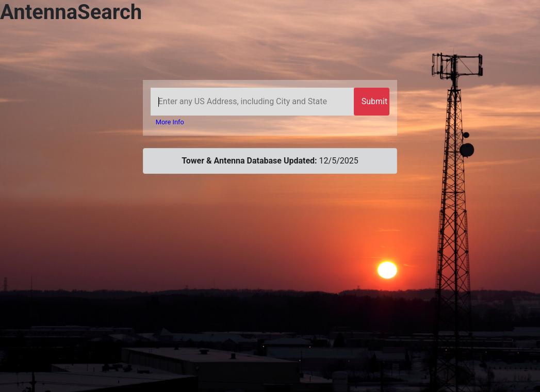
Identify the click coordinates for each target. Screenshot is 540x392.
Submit (374, 101)
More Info (170, 122)
